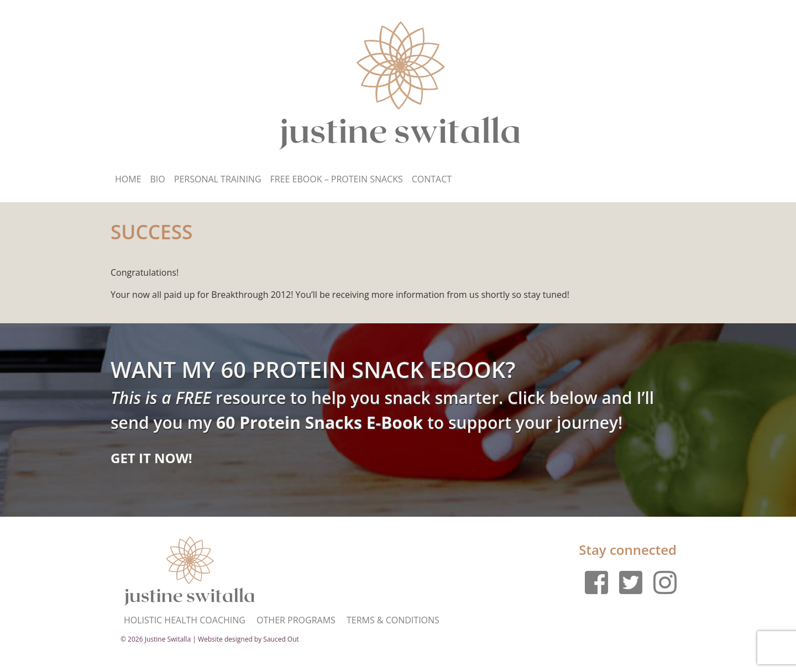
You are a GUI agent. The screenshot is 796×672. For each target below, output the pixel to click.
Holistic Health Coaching (185, 620)
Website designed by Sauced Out (248, 639)
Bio (158, 179)
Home (128, 179)
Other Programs (296, 620)
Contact (432, 179)
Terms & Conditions (393, 620)
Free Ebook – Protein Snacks (337, 179)
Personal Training (218, 179)
